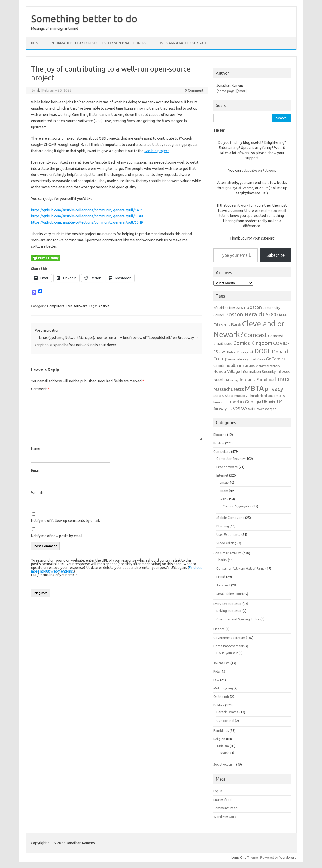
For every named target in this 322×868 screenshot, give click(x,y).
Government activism (229, 638)
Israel (224, 753)
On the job (221, 697)
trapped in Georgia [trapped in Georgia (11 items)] (242, 402)
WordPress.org (225, 817)
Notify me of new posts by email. (57, 536)
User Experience (229, 534)
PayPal (236, 188)
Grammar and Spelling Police (238, 619)
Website (38, 493)
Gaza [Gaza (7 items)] (261, 359)
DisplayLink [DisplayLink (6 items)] (245, 352)
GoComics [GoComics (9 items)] (276, 359)
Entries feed (222, 800)
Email (35, 471)
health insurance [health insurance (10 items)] (242, 365)
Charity (222, 560)
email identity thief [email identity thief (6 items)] (242, 359)
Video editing (226, 543)
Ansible (104, 306)
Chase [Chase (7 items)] (282, 315)
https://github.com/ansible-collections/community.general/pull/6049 (87, 222)
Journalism (221, 663)
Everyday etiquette (227, 604)
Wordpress (288, 857)
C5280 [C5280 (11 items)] (269, 314)
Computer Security (230, 459)
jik (38, 90)
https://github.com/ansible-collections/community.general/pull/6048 (87, 216)
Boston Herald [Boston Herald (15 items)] (244, 314)
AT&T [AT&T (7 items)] (241, 308)
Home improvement (228, 646)
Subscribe (276, 255)
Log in (218, 791)
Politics (219, 705)
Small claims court (230, 594)
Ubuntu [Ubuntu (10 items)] (269, 402)
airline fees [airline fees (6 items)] (227, 308)
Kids (217, 671)
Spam (224, 491)
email (224, 482)
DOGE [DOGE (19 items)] (263, 351)
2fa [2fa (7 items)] (216, 308)
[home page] (226, 91)
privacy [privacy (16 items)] (274, 389)
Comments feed (225, 808)
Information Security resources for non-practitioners (98, 43)
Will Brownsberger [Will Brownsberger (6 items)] (262, 409)
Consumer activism (227, 553)
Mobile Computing (230, 518)
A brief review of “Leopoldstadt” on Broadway (159, 338)
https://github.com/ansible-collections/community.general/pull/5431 (87, 210)
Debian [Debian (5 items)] (232, 352)
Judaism (223, 746)
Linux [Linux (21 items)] (282, 379)
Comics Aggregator (237, 506)
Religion (219, 739)
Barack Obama (227, 712)
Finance (219, 629)
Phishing (223, 526)
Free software (77, 306)
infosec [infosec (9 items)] (283, 371)
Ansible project (157, 151)
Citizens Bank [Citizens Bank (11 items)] (227, 325)
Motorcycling (223, 688)
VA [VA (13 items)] (244, 408)
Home (36, 43)
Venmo (248, 188)
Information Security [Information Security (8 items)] (258, 371)
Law (216, 680)
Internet (222, 475)
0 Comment (194, 90)
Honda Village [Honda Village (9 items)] (227, 371)
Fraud (221, 577)
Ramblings (221, 730)
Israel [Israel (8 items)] (218, 380)
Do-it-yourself (227, 653)
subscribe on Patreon (258, 170)
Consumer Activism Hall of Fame (241, 568)
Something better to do (84, 19)
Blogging (220, 435)
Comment (40, 389)
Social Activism (224, 764)
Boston (219, 443)
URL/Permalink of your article (54, 575)
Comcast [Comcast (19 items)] (256, 335)
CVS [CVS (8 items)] (223, 352)
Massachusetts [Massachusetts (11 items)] (229, 389)
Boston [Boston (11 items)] (254, 307)
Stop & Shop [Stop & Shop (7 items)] (223, 396)
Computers (56, 306)
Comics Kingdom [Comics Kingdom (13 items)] (253, 343)
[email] (242, 91)
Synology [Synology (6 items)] (240, 396)
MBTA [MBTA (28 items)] (254, 388)
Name (36, 449)
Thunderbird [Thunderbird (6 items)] (257, 396)
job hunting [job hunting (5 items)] (231, 380)
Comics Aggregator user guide (182, 43)
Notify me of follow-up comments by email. (65, 521)
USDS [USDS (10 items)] (235, 409)
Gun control (225, 721)
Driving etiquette (229, 611)
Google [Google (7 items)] (219, 366)
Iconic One (239, 857)
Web (223, 499)
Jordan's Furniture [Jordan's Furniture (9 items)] (256, 380)
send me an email (272, 211)
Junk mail (223, 585)
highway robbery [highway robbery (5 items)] (269, 366)
